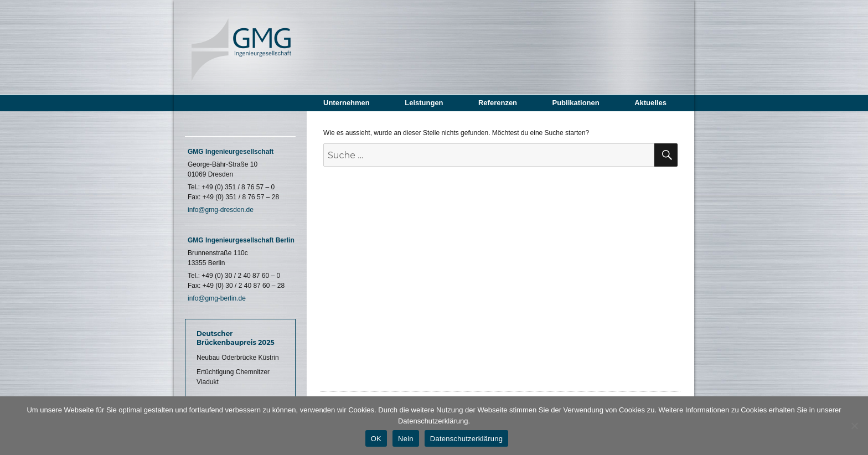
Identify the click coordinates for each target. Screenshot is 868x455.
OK (376, 439)
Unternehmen (347, 103)
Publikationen (575, 103)
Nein (406, 439)
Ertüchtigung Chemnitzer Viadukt (233, 377)
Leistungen (424, 103)
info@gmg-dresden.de (221, 210)
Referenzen (498, 103)
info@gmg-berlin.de (217, 298)
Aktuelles (650, 103)
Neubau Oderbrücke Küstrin (238, 358)
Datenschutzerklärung (466, 439)
